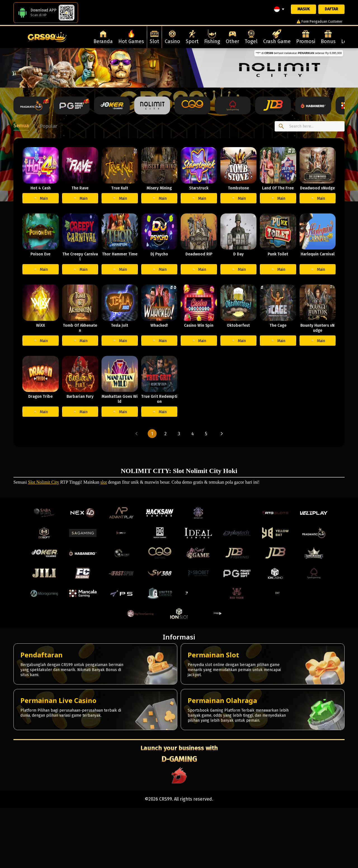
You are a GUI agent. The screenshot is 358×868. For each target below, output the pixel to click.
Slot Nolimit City (43, 482)
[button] (136, 434)
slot (104, 482)
